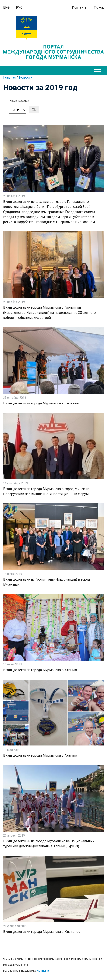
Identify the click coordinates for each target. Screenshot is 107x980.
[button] (97, 69)
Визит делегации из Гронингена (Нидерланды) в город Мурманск (47, 582)
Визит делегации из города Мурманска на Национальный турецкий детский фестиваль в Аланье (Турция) (49, 844)
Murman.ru (43, 971)
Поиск (99, 8)
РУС (19, 8)
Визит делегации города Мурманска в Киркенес (42, 403)
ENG (6, 8)
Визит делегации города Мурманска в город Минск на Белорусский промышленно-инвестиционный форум (46, 491)
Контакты (80, 8)
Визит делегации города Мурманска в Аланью (40, 670)
